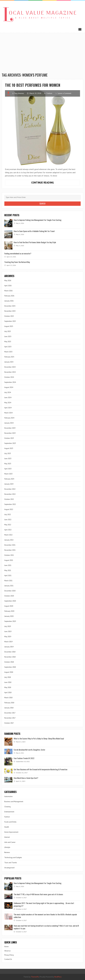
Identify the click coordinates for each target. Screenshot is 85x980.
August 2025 (9, 326)
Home (6, 947)
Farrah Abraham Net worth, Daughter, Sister (29, 750)
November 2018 (10, 657)
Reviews (7, 852)
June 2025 (8, 336)
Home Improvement (11, 832)
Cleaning (7, 807)
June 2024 (8, 398)
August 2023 (9, 448)
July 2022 (8, 514)
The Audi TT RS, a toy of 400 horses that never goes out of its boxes (38, 894)
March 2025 (8, 352)
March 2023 (8, 474)
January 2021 (9, 586)
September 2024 (10, 382)
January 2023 (9, 484)
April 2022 (8, 530)
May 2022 (8, 525)
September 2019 (10, 621)
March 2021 (8, 581)
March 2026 (8, 291)
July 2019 (8, 626)
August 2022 (9, 509)
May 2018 (8, 687)
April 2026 (8, 286)
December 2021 (10, 545)
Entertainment (9, 812)
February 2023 (9, 479)
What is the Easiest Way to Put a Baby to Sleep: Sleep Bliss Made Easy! (39, 738)
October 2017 (9, 723)
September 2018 (10, 667)
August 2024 (9, 387)
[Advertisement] (42, 51)
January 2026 (9, 301)
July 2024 (8, 392)
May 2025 (8, 342)
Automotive (8, 796)
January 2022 (9, 540)
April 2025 (8, 347)
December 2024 (10, 367)
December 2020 (10, 591)
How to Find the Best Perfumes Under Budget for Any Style (35, 242)
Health (7, 827)
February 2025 (9, 357)
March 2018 (8, 698)
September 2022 (10, 504)
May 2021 (8, 570)
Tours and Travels (11, 863)
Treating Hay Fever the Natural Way (17, 262)
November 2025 (10, 311)
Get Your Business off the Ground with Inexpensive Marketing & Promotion (41, 769)
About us (7, 951)
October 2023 (9, 438)
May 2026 (8, 281)
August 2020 (9, 606)
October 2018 (9, 662)
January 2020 (9, 616)
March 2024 (8, 413)
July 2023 (8, 453)
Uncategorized (9, 868)
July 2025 (8, 331)
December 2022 (10, 489)
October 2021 (9, 555)
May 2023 (8, 464)
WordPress (58, 977)
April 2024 (8, 408)
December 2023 (10, 428)
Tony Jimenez (19, 93)
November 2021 (10, 550)
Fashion (49, 93)
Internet (7, 837)
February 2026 (9, 296)
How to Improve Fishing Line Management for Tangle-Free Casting (38, 220)
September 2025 (10, 321)
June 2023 (8, 459)
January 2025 (9, 362)
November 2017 (10, 718)
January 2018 (9, 708)
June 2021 (8, 565)
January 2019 (9, 647)
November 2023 (10, 433)
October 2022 (9, 499)
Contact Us (8, 959)
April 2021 (8, 576)
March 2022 (8, 535)
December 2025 (10, 306)
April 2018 (8, 693)
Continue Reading (48, 183)
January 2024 (9, 423)
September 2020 (10, 601)
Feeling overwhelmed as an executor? (18, 253)
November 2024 (10, 372)
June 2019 (8, 631)
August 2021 (9, 560)
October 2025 (9, 316)
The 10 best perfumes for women (33, 85)
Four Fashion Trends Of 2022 (24, 758)
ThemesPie (35, 977)
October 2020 (9, 596)
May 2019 (8, 637)
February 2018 (9, 703)
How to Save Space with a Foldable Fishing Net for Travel (34, 231)
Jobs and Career (10, 842)
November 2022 (10, 494)
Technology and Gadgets (13, 857)
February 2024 (9, 418)
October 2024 (9, 377)
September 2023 (10, 443)
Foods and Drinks (10, 822)
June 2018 (8, 682)
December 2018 (10, 652)
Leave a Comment (64, 93)
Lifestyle (7, 847)
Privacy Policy (9, 955)
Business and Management (14, 802)
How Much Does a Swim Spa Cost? (26, 778)
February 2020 (9, 611)
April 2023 (8, 469)
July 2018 (8, 677)
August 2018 (9, 672)
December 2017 (10, 713)
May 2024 (8, 403)
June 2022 (8, 520)
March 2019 (8, 642)
